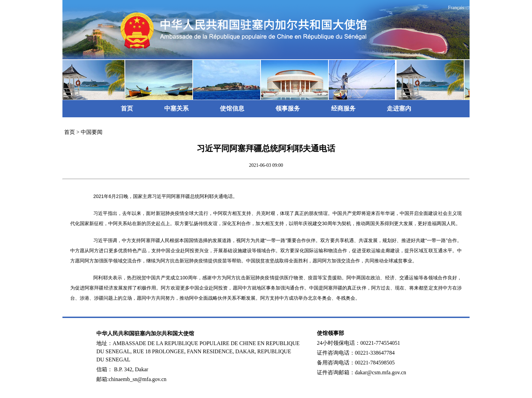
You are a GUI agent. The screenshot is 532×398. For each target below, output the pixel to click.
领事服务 (288, 108)
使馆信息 (232, 108)
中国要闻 (92, 132)
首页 (127, 108)
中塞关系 (176, 108)
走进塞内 (399, 108)
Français (456, 8)
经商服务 (343, 108)
